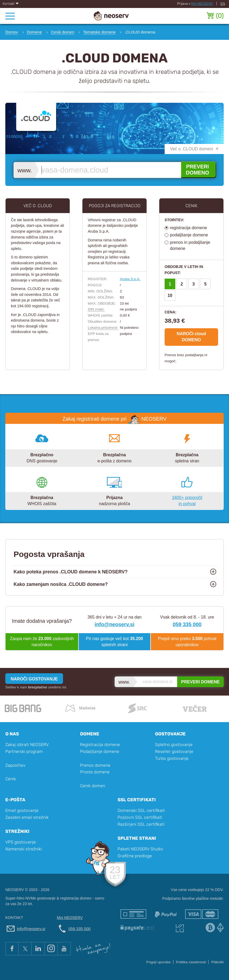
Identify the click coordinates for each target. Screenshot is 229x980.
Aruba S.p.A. (130, 279)
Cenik (11, 779)
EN (223, 4)
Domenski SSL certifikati (141, 810)
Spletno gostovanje (174, 745)
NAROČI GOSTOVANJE (34, 679)
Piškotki (217, 962)
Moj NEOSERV (202, 4)
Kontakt (11, 4)
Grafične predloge (135, 856)
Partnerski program (24, 751)
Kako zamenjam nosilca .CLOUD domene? (61, 584)
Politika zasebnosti (191, 962)
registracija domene (189, 228)
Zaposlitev (15, 765)
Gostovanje (170, 734)
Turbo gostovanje (172, 758)
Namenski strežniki (24, 849)
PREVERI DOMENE (200, 682)
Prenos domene (95, 765)
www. (25, 170)
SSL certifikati (137, 800)
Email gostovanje (22, 810)
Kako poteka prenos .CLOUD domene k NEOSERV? (71, 572)
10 (170, 295)
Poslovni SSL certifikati (140, 817)
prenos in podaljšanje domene (190, 245)
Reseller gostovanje (174, 751)
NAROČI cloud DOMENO (191, 337)
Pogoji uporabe (158, 962)
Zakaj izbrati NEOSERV (27, 745)
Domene (90, 734)
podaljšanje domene (189, 235)
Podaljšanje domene (100, 751)
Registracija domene (100, 745)
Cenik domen (93, 786)
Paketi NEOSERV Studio (140, 849)
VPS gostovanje (21, 842)
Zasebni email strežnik (27, 817)
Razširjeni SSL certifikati (141, 824)
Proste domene (95, 772)
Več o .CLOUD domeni (191, 149)
